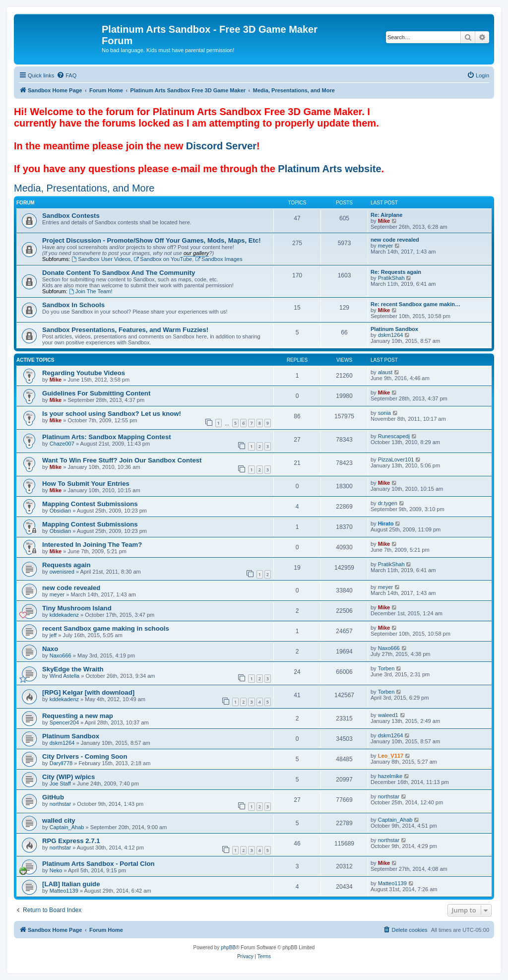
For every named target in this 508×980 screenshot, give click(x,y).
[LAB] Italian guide (71, 884)
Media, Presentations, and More (84, 188)
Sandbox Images (219, 259)
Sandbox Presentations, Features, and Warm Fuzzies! (125, 330)
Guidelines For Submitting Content (96, 393)
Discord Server (221, 146)
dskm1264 (391, 335)
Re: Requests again (396, 272)
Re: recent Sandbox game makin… (415, 304)
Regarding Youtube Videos (84, 373)
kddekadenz (64, 615)
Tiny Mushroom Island (77, 608)
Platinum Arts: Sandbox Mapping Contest (107, 437)
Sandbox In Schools (73, 305)
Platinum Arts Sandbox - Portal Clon (98, 864)
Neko (56, 870)
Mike (384, 221)
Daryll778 (61, 763)
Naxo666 (61, 655)
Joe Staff (60, 784)
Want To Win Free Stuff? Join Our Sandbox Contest (122, 460)
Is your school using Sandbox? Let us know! (112, 414)
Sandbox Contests (71, 216)
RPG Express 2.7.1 (71, 841)
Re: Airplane (386, 215)
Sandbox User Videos (101, 259)
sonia (384, 413)
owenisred (62, 572)
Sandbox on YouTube (163, 259)
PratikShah (391, 278)
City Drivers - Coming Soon (85, 756)
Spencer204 (64, 722)
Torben (386, 668)
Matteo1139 (64, 891)
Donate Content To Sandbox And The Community (119, 273)
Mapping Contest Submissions (90, 504)
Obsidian (60, 511)
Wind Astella (65, 676)
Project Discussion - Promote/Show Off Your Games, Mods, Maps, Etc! (152, 240)
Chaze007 (62, 444)
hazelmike (390, 776)
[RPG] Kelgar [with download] (88, 692)
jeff (53, 635)
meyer (386, 246)
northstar (60, 804)
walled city (59, 820)
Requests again (66, 565)
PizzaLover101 (396, 459)
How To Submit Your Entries (86, 484)
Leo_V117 (391, 756)
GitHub (53, 797)
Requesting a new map (78, 716)
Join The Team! (91, 291)
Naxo (50, 649)
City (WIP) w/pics (68, 777)
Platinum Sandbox (394, 329)
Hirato (386, 523)
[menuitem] (66, 75)
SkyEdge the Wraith (73, 669)
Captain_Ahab (67, 827)
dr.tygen (388, 503)
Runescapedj (394, 436)
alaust (385, 372)
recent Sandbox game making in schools (106, 628)
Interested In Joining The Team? (92, 545)
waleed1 (388, 715)
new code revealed (395, 240)
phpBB (228, 947)
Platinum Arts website (329, 169)
